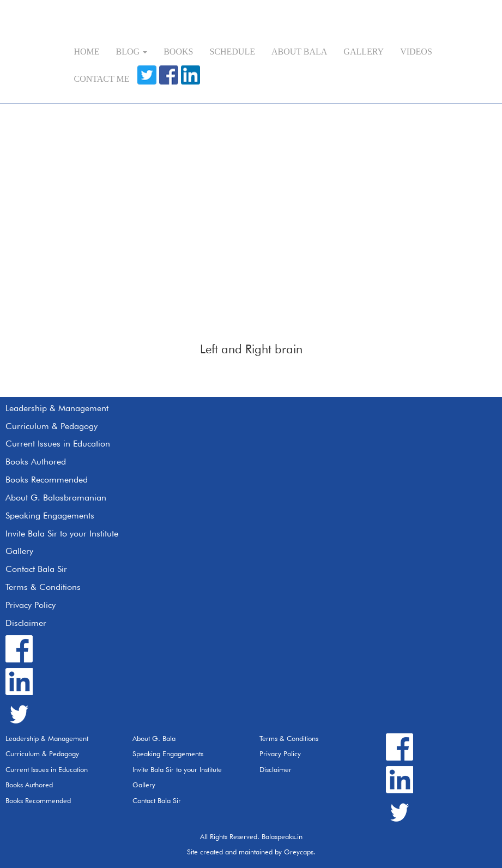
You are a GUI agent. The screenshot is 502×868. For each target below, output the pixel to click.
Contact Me (102, 79)
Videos (416, 52)
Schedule (232, 52)
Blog (132, 52)
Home (87, 52)
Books (178, 52)
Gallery (364, 52)
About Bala (299, 52)
